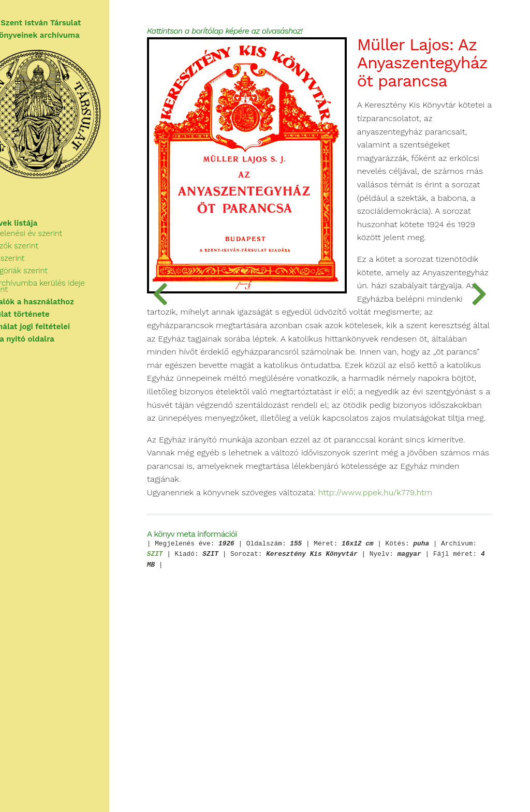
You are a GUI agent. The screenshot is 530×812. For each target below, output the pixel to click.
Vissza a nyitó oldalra (49, 344)
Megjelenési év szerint (58, 244)
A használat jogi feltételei (57, 331)
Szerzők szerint (46, 257)
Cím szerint (39, 269)
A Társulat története (47, 319)
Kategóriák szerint (51, 282)
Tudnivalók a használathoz (59, 306)
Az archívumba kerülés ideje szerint (83, 294)
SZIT (281, 730)
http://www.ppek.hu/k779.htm (262, 668)
